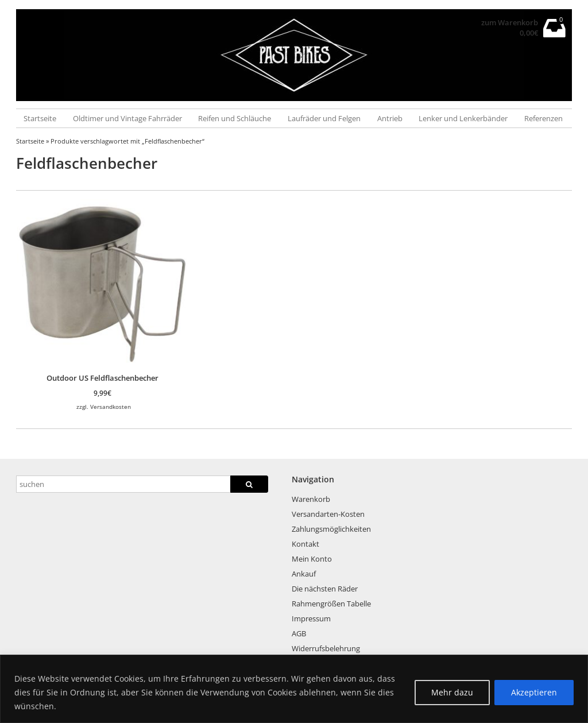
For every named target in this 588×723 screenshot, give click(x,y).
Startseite (40, 118)
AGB (299, 633)
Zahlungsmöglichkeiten (331, 529)
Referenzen (543, 118)
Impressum (311, 618)
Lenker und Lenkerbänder (463, 118)
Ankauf (304, 574)
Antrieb (390, 118)
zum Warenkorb (510, 23)
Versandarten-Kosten (328, 514)
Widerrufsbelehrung (326, 648)
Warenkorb (311, 499)
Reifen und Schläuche (235, 118)
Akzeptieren (534, 692)
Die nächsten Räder (325, 589)
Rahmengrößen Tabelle (331, 604)
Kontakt (305, 544)
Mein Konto (312, 559)
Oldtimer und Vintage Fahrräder (127, 118)
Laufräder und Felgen (324, 118)
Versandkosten (111, 407)
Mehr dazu (452, 692)
